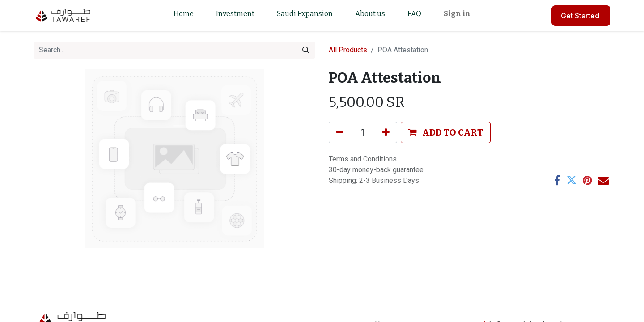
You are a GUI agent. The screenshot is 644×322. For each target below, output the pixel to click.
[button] (446, 132)
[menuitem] (184, 15)
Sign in (457, 14)
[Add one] (386, 132)
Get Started (581, 16)
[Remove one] (340, 132)
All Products (348, 50)
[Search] (306, 50)
